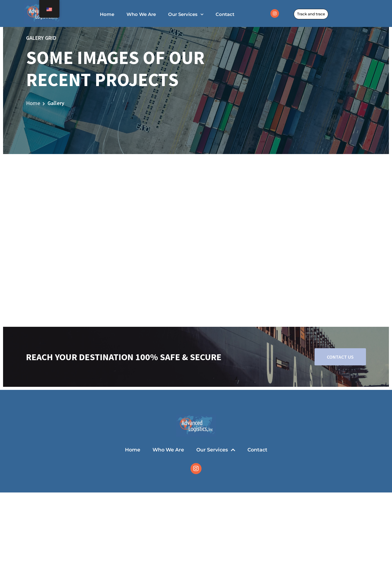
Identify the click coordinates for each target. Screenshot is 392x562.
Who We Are (141, 14)
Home (107, 14)
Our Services (186, 15)
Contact (225, 14)
